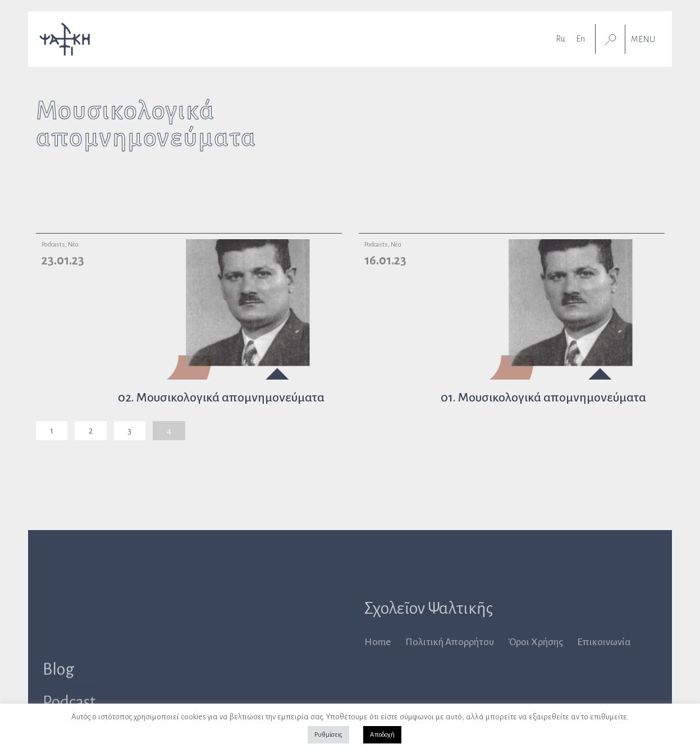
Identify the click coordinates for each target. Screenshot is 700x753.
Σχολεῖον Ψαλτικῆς (429, 608)
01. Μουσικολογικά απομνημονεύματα (543, 398)
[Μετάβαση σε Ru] (560, 36)
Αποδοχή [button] (382, 735)
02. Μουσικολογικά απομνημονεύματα (221, 398)
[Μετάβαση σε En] (580, 36)
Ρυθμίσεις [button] (328, 735)
